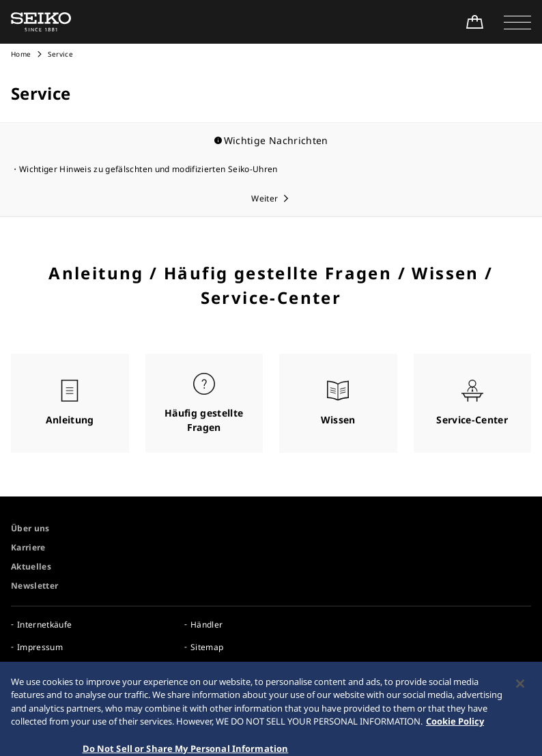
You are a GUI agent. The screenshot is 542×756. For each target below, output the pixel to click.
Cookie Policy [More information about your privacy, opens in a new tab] (455, 729)
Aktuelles (31, 566)
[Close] (520, 691)
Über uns (30, 528)
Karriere (28, 547)
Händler (206, 625)
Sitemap (207, 647)
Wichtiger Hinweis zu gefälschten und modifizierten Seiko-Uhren (148, 169)
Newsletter (35, 586)
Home (21, 54)
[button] (517, 22)
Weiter (265, 198)
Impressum (40, 647)
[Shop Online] (474, 22)
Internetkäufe (45, 625)
